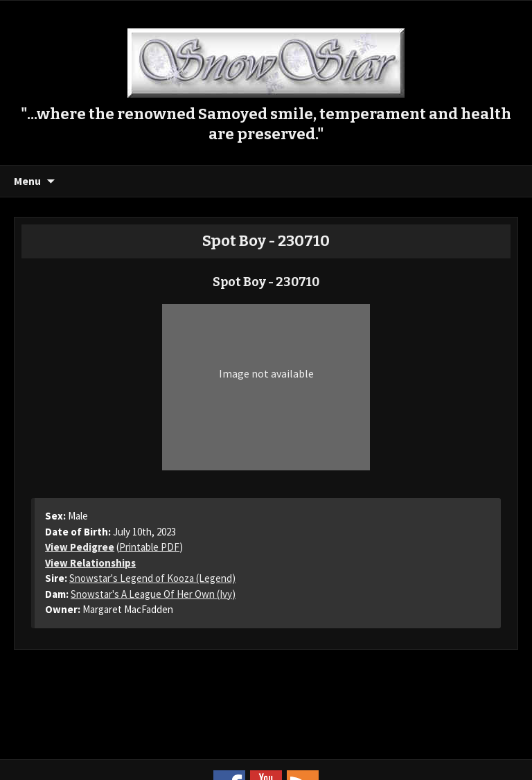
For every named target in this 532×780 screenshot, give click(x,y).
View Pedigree (80, 547)
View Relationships (90, 563)
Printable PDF (149, 547)
